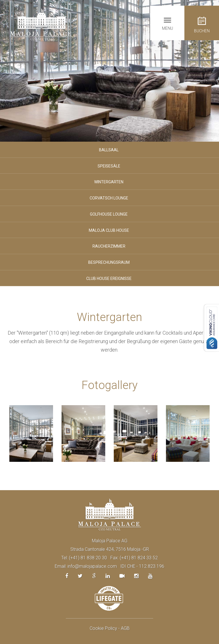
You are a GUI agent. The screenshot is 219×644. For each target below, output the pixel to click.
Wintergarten (109, 182)
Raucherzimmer (109, 246)
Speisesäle (109, 166)
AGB (125, 628)
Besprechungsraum (109, 262)
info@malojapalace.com (92, 566)
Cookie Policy (103, 628)
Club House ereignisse (109, 279)
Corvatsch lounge (109, 198)
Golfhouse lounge (109, 214)
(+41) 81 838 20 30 (88, 558)
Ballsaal (109, 150)
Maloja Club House (109, 230)
